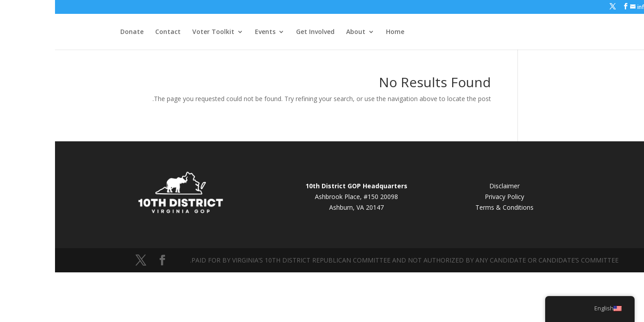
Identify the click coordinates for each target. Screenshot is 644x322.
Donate (77, 32)
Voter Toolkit (158, 32)
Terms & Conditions (449, 207)
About (301, 32)
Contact (113, 32)
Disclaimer (449, 186)
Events (210, 32)
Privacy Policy (449, 197)
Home (340, 32)
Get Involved (260, 32)
